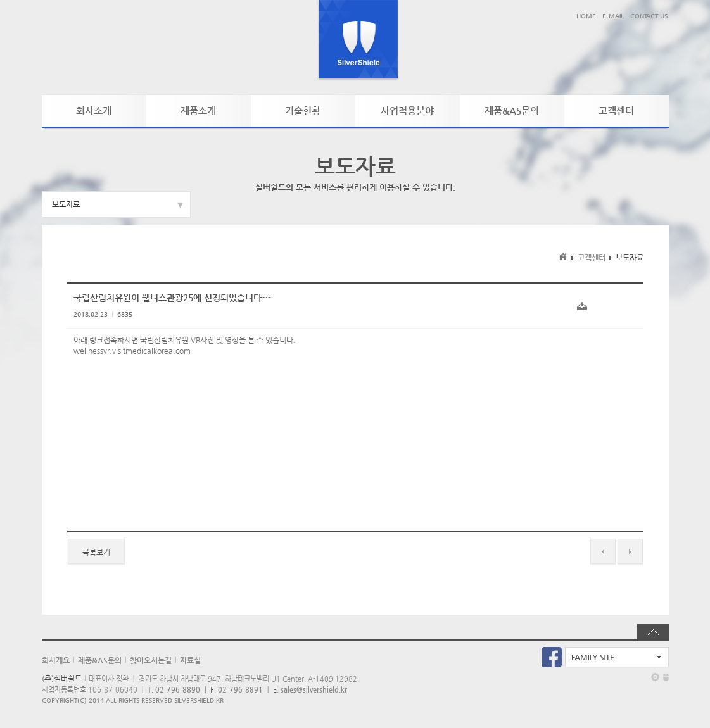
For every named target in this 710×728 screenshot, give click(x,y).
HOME (586, 16)
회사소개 (94, 110)
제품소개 (198, 110)
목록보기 (96, 552)
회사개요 (56, 660)
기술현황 (303, 110)
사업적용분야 (407, 110)
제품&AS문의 (512, 110)
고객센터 (616, 110)
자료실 (190, 660)
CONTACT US (649, 16)
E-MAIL (613, 16)
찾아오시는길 (151, 660)
